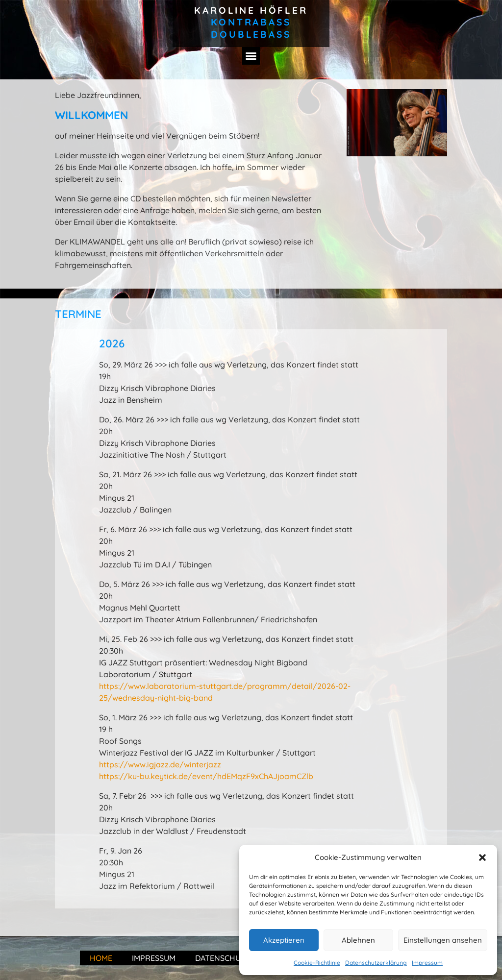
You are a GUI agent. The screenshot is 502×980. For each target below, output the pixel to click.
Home (101, 958)
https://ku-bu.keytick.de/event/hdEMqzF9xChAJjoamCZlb (206, 776)
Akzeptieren (284, 940)
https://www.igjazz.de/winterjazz (160, 764)
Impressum (427, 963)
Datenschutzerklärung (376, 963)
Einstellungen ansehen (443, 940)
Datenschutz (223, 958)
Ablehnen (358, 940)
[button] (482, 857)
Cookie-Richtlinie (317, 963)
